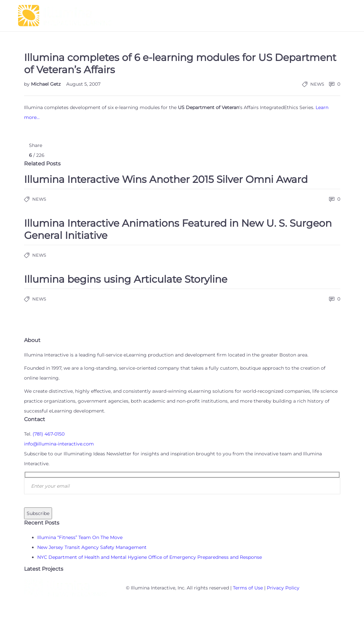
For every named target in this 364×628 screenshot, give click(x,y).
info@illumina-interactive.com (59, 444)
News (317, 84)
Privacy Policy (283, 588)
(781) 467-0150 (49, 434)
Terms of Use (248, 588)
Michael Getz (46, 84)
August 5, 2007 (83, 84)
